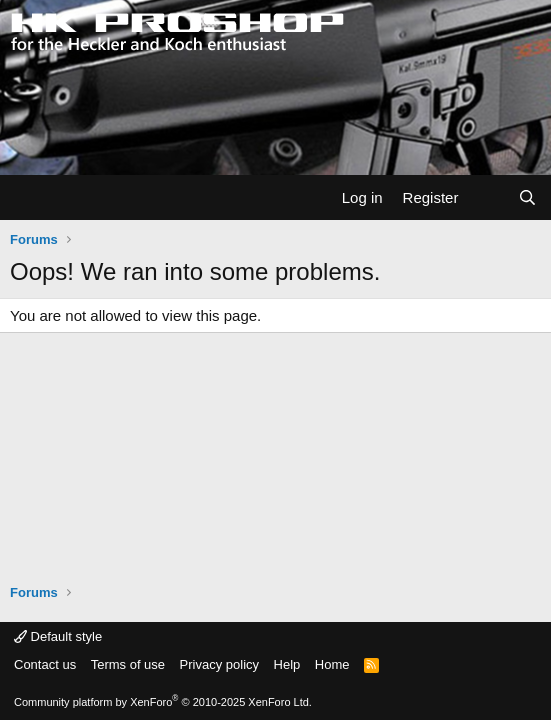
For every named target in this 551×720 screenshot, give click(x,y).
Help (287, 664)
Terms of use (128, 664)
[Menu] (27, 198)
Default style (58, 636)
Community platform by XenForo (163, 702)
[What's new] (487, 197)
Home (332, 664)
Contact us (45, 664)
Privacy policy (219, 664)
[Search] (527, 197)
